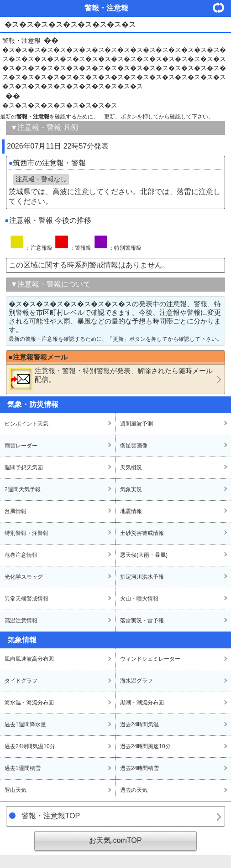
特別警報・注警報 (26, 533)
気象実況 (131, 489)
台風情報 (16, 511)
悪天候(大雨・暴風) (144, 555)
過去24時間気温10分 (30, 746)
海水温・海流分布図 (29, 703)
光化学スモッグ (24, 577)
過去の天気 (134, 790)
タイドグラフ (21, 681)
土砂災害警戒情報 (142, 533)
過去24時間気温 (139, 724)
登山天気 (16, 790)
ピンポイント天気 (26, 424)
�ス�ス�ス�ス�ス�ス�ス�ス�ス (60, 105)
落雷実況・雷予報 (142, 621)
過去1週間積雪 (23, 768)
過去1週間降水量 (25, 724)
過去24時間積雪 (139, 768)
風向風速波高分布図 (29, 659)
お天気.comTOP (115, 840)
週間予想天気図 (24, 467)
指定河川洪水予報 (142, 577)
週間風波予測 (136, 424)
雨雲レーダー (21, 446)
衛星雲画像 (134, 446)
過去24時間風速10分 (145, 746)
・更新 (222, 8)
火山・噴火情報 (139, 599)
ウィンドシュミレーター (150, 659)
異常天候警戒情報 (26, 599)
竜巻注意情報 (21, 555)
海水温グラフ (136, 681)
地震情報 (131, 511)
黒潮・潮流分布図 (142, 703)
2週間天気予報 (23, 489)
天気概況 (131, 467)
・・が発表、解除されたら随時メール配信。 (111, 379)
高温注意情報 (21, 621)
